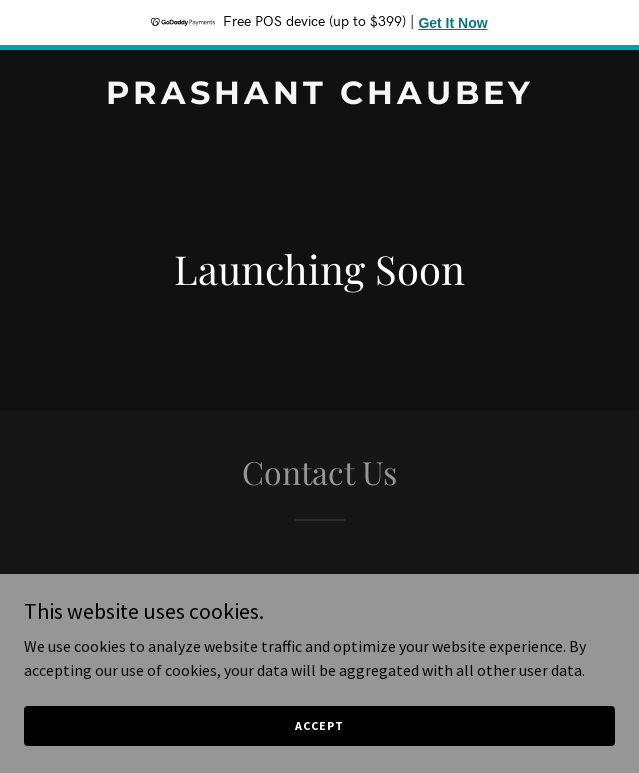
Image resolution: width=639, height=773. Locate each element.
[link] (319, 98)
